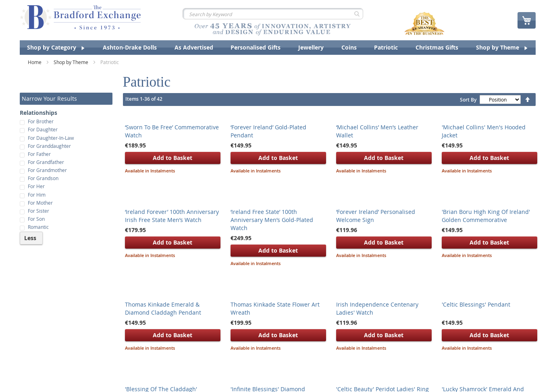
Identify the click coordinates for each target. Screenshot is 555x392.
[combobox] (273, 14)
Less (30, 238)
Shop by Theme (72, 62)
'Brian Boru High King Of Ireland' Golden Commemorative (486, 216)
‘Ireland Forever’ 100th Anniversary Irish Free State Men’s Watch (172, 216)
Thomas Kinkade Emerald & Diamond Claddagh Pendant (163, 308)
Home (35, 62)
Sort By (468, 100)
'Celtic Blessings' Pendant (476, 304)
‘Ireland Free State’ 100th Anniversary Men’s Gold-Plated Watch (272, 220)
